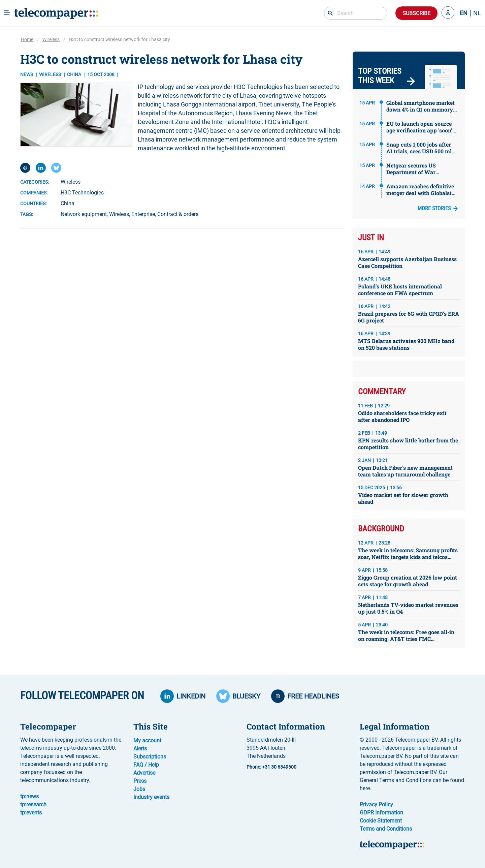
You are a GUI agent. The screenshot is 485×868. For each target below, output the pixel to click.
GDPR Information (381, 813)
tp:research (33, 804)
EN (464, 13)
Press (140, 781)
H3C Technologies (82, 193)
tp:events (31, 813)
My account (147, 740)
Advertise (144, 773)
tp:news (29, 796)
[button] (448, 13)
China (68, 203)
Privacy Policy (376, 804)
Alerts (140, 749)
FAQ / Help (146, 765)
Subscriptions (150, 757)
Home (27, 39)
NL (477, 13)
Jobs (139, 789)
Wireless (51, 39)
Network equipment (84, 214)
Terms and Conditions (386, 829)
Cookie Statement (381, 821)
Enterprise (143, 214)
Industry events (151, 797)
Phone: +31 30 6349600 (271, 767)
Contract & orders (178, 214)
